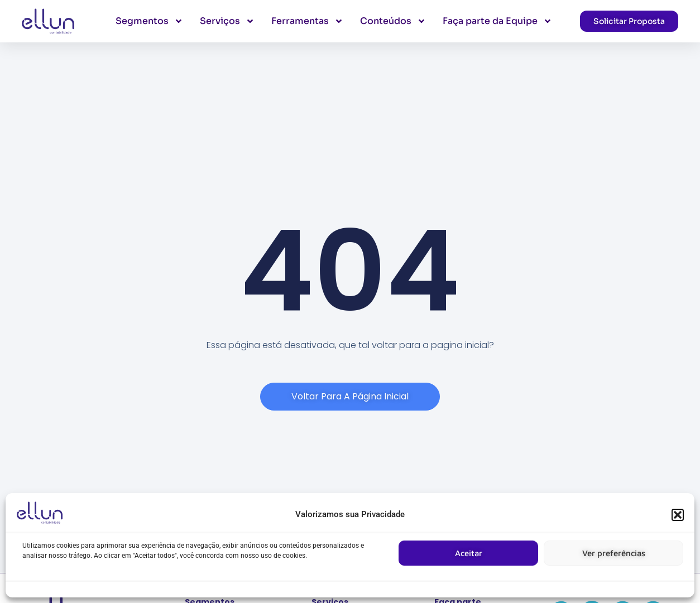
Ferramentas (307, 21)
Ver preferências (614, 553)
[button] (678, 515)
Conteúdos (393, 21)
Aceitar (469, 553)
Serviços (227, 21)
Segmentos (149, 21)
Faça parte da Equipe (497, 21)
